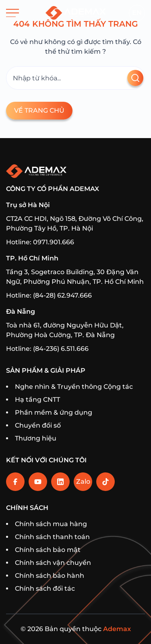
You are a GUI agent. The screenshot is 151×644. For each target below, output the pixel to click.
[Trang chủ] (76, 13)
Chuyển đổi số (38, 425)
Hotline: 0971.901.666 (40, 242)
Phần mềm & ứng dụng (54, 412)
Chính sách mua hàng (51, 524)
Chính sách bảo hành (50, 576)
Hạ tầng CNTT (37, 400)
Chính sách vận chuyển (53, 563)
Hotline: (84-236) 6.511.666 (47, 349)
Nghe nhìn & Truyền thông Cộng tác (74, 387)
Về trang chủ (39, 110)
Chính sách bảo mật (48, 550)
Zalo (83, 481)
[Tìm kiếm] (75, 78)
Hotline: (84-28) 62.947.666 (49, 295)
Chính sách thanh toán (52, 537)
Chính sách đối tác (45, 588)
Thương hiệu (36, 438)
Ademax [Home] (117, 629)
